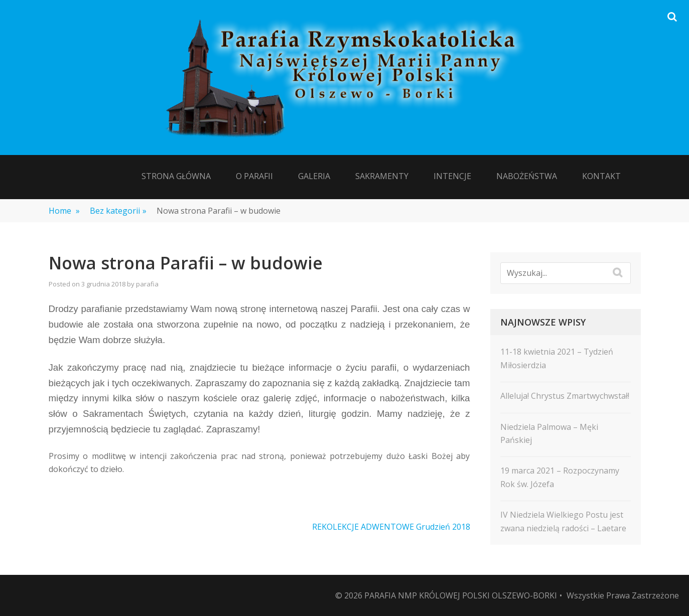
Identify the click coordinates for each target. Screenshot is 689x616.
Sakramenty (382, 176)
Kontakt (601, 176)
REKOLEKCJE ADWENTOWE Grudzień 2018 (391, 527)
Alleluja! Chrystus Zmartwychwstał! (565, 396)
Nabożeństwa (527, 176)
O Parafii (254, 176)
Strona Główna (176, 176)
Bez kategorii (118, 211)
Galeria (314, 176)
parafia (147, 284)
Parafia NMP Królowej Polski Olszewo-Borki (461, 595)
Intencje (452, 176)
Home (64, 211)
